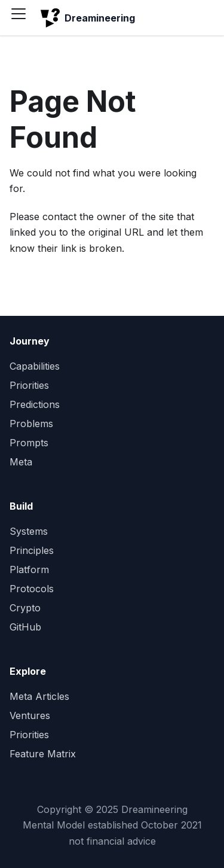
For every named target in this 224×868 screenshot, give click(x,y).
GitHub (25, 627)
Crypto (25, 608)
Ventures (30, 715)
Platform (29, 569)
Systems (29, 531)
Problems (31, 424)
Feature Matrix (43, 754)
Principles (32, 550)
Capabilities (35, 366)
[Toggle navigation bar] (23, 18)
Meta (21, 462)
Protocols (32, 589)
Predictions (35, 404)
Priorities (29, 385)
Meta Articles (39, 696)
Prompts (29, 443)
